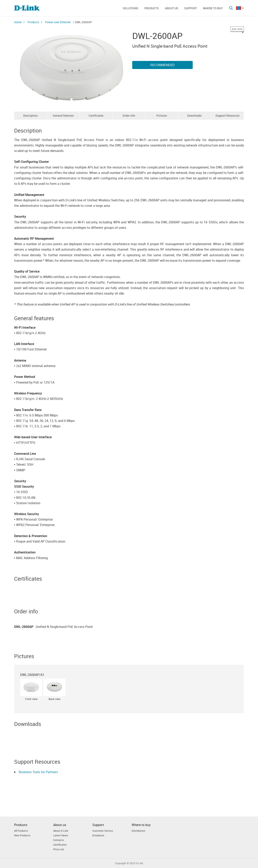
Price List (59, 849)
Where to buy (213, 8)
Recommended (162, 65)
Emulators (98, 835)
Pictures (162, 116)
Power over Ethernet (58, 22)
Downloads (194, 116)
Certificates (96, 116)
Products (152, 8)
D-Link (139, 863)
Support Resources (227, 116)
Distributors (138, 831)
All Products (21, 831)
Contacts (59, 840)
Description (30, 116)
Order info (129, 116)
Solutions (131, 8)
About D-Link (61, 831)
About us (172, 8)
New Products (22, 835)
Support (191, 8)
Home (18, 22)
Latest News (61, 835)
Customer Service (103, 831)
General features (63, 116)
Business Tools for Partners (38, 772)
